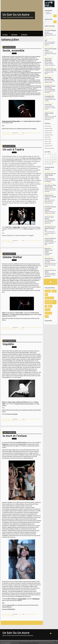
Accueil (5, 35)
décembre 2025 (49, 128)
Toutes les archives (49, 148)
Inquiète (8, 344)
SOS (46, 40)
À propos (24, 35)
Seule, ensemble (14, 50)
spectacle (47, 310)
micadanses (31, 614)
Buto (46, 294)
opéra (36, 327)
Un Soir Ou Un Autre (16, 15)
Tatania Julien (22, 599)
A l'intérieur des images (49, 250)
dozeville (47, 185)
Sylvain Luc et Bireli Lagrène (50, 208)
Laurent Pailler (11, 605)
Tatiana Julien (17, 227)
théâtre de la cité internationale (20, 314)
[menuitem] (5, 34)
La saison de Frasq (50, 69)
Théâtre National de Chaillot (32, 121)
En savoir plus (7, 643)
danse (26, 133)
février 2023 (48, 141)
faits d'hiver (14, 329)
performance (31, 133)
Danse (19, 614)
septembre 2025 (49, 135)
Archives (14, 35)
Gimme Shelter (12, 257)
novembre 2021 (49, 146)
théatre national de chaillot (9, 134)
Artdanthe (48, 291)
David (46, 217)
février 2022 (48, 144)
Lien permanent (6, 133)
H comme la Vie (49, 96)
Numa (46, 248)
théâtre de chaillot (36, 241)
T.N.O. (47, 317)
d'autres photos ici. (7, 607)
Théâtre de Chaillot (28, 229)
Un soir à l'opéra (13, 149)
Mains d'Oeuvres (49, 298)
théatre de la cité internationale (49, 302)
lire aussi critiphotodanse (9, 609)
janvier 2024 (48, 139)
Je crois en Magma (50, 30)
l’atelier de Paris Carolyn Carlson (24, 404)
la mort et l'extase (12, 414)
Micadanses (5, 444)
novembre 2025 (49, 131)
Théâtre (54, 291)
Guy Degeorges (49, 174)
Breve (19, 133)
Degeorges (48, 195)
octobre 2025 (48, 133)
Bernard (47, 207)
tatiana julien (38, 133)
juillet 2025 (48, 137)
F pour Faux (48, 105)
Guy (3, 603)
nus (46, 306)
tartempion (48, 259)
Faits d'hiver (23, 444)
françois (47, 238)
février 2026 (48, 126)
